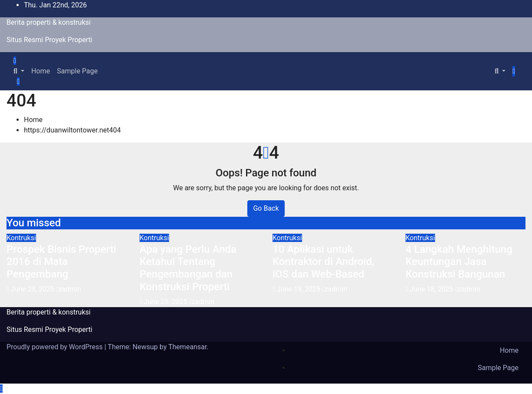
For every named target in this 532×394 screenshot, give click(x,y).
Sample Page (77, 71)
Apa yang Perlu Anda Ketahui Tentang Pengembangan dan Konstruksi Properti (188, 268)
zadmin (69, 289)
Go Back (266, 208)
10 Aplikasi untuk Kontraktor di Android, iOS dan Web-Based (323, 262)
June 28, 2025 (33, 289)
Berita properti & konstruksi (48, 22)
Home (41, 71)
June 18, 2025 (432, 289)
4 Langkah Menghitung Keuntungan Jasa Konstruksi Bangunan (459, 262)
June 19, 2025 (299, 289)
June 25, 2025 (166, 302)
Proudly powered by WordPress (55, 347)
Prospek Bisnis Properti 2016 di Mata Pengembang (61, 262)
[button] (19, 71)
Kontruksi (21, 238)
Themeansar (187, 347)
